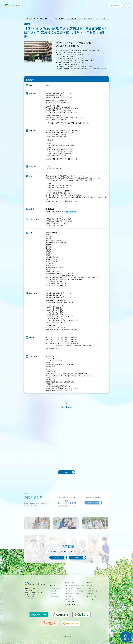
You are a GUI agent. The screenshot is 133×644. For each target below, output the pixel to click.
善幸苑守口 (69, 591)
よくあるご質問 (70, 602)
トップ (26, 19)
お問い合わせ (91, 594)
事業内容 (53, 585)
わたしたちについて (56, 583)
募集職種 (40, 19)
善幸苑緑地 (69, 594)
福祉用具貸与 (55, 596)
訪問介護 (54, 591)
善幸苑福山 (79, 594)
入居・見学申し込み (71, 604)
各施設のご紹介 (70, 583)
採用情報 (32, 19)
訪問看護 (54, 594)
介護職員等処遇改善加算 (95, 591)
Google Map (71, 212)
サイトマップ (91, 599)
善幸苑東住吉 (79, 591)
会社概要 (89, 583)
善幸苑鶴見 (79, 588)
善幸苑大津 (69, 596)
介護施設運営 (55, 588)
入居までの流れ (70, 599)
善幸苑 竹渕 (79, 585)
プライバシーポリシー (93, 596)
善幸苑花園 (69, 588)
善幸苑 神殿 (70, 585)
